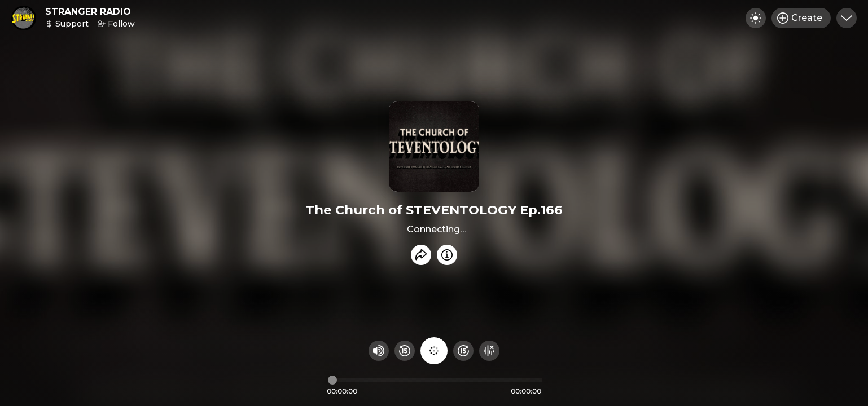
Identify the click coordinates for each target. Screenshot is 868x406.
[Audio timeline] (435, 380)
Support (67, 24)
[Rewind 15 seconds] (405, 351)
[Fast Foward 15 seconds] (463, 351)
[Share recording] (421, 255)
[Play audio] (434, 351)
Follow (116, 24)
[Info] (447, 255)
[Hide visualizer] (489, 351)
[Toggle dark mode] (756, 18)
